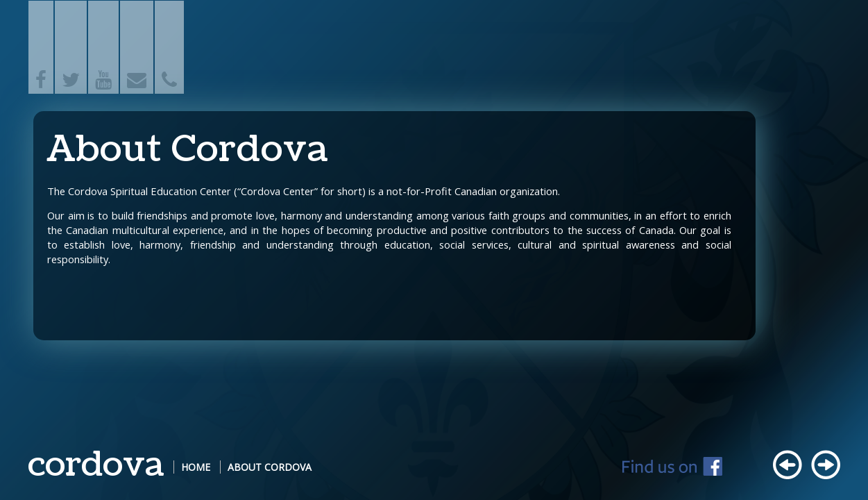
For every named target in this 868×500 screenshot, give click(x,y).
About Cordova (270, 467)
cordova (96, 465)
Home (196, 467)
